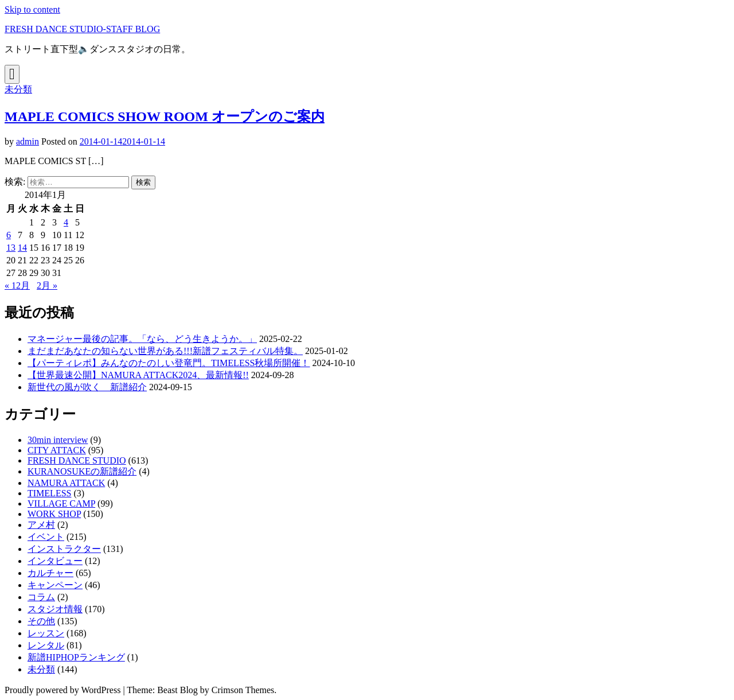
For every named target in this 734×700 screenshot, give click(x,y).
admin (28, 141)
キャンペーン (55, 585)
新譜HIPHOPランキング (76, 657)
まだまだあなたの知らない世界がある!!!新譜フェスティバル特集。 (165, 351)
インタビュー (55, 561)
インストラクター (64, 549)
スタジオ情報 (55, 609)
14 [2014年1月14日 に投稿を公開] (22, 248)
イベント (46, 537)
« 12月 (17, 285)
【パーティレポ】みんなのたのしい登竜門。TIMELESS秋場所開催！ (169, 363)
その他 (41, 621)
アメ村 (41, 525)
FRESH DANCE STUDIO (77, 460)
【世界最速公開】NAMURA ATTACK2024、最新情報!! (138, 375)
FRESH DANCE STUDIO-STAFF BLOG (82, 29)
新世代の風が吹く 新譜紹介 (87, 387)
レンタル (46, 645)
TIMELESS (49, 493)
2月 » (47, 285)
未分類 (18, 89)
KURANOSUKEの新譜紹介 (82, 471)
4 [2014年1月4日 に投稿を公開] (66, 222)
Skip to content (32, 9)
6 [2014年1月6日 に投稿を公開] (9, 235)
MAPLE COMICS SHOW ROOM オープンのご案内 (165, 116)
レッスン (46, 633)
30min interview (58, 440)
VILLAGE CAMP (61, 503)
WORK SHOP (54, 514)
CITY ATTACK (57, 450)
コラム (41, 597)
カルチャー (50, 573)
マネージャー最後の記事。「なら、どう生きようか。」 (142, 339)
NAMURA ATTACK (66, 483)
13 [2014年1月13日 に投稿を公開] (11, 248)
